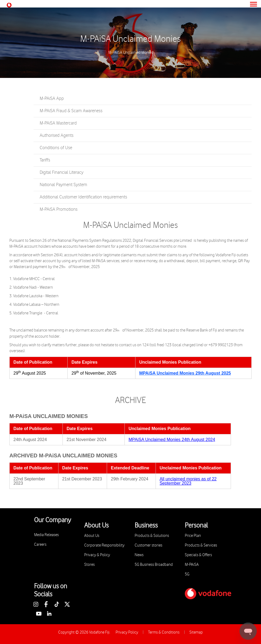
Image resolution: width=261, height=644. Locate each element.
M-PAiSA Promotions (59, 209)
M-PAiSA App (52, 99)
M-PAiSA (192, 565)
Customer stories (148, 545)
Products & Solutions (152, 536)
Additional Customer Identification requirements (83, 197)
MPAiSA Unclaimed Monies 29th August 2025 (185, 373)
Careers (40, 545)
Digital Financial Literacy (62, 172)
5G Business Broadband (154, 565)
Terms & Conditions (164, 632)
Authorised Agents (57, 135)
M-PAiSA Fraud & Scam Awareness (71, 111)
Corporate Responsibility (104, 545)
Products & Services (201, 545)
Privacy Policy (127, 632)
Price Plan (193, 536)
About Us (92, 536)
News (139, 555)
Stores (89, 565)
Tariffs (45, 160)
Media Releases (46, 535)
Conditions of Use (56, 148)
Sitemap (196, 632)
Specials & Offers (198, 555)
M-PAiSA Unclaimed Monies (130, 39)
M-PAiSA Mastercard (58, 123)
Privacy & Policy (97, 555)
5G (187, 574)
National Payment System (63, 185)
